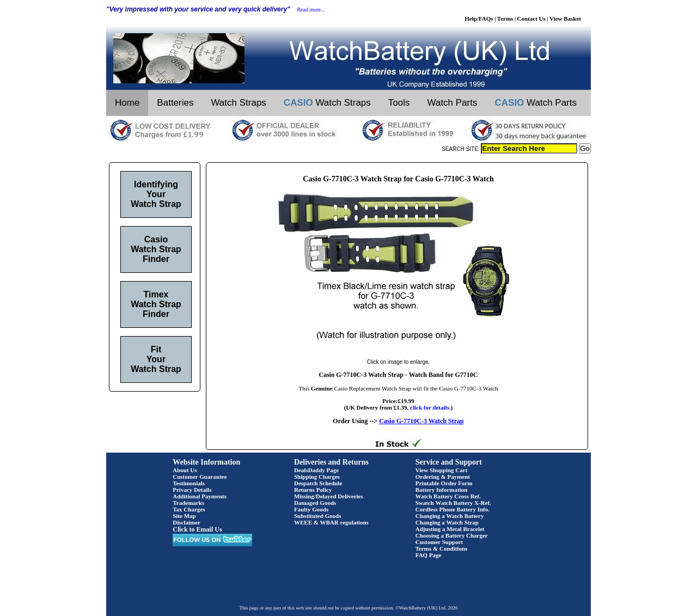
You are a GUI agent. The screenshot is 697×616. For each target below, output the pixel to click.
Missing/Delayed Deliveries (329, 496)
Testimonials (189, 483)
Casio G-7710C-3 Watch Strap (421, 421)
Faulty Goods (311, 509)
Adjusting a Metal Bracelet (450, 529)
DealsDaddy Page (316, 470)
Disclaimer (187, 522)
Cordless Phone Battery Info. (453, 509)
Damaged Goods (315, 503)
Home (127, 103)
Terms (505, 19)
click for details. (430, 407)
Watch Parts (453, 103)
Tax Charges (189, 509)
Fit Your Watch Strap (156, 359)
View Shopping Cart (442, 470)
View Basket (565, 19)
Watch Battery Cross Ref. (448, 496)
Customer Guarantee (200, 477)
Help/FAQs (479, 19)
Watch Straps (238, 103)
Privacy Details (192, 490)
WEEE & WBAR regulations (331, 522)
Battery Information (442, 490)
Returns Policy (313, 490)
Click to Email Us (197, 529)
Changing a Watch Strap (447, 522)
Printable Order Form (444, 483)
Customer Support (439, 542)
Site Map (184, 516)
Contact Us (531, 19)
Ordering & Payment (443, 477)
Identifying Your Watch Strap (156, 194)
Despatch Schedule (318, 483)
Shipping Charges (317, 477)
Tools (399, 103)
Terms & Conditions (442, 548)
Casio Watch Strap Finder (156, 249)
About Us (185, 470)
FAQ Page (429, 555)
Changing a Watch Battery (450, 516)
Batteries (175, 103)
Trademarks (188, 503)
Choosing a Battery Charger (452, 535)
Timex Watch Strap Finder (156, 304)
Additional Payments (200, 496)
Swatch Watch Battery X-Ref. (453, 503)
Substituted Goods (318, 516)
